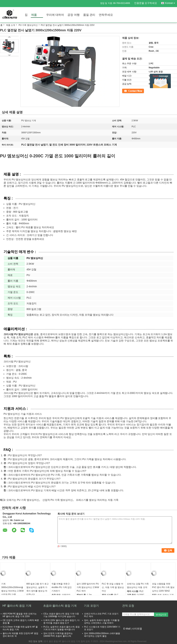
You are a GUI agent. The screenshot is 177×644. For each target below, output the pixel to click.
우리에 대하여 (55, 15)
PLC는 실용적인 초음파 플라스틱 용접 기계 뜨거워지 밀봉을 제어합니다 (62, 628)
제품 (34, 15)
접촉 (124, 91)
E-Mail (127, 629)
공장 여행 (73, 15)
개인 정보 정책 (35, 641)
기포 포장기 (91, 606)
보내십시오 (161, 615)
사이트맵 (137, 629)
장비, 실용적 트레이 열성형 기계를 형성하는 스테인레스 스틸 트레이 (102, 622)
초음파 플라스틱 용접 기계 (60, 606)
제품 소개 (11, 25)
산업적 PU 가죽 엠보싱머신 (58, 500)
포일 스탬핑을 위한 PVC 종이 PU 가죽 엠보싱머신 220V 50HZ (163, 587)
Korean (171, 2)
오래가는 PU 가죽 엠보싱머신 (23, 500)
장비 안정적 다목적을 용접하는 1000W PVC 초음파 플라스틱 (58, 635)
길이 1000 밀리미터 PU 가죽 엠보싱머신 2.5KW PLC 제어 (88, 587)
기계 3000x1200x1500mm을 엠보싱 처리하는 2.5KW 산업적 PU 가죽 (12, 589)
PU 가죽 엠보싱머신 (28, 25)
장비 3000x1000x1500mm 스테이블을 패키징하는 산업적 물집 (102, 635)
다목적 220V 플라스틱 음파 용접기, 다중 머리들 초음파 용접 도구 (61, 622)
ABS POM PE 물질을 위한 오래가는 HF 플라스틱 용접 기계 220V (20, 615)
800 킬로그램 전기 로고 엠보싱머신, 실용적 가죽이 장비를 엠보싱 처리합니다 (38, 589)
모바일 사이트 (130, 633)
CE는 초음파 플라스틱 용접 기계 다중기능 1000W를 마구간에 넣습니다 (61, 615)
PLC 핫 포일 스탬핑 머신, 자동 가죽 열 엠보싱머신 (113, 587)
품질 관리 (89, 15)
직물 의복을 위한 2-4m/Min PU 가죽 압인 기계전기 (62, 587)
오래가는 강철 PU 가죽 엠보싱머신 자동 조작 (138, 586)
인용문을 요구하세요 (146, 3)
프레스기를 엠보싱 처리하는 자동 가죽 (97, 500)
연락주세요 (106, 15)
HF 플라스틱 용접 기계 (17, 606)
